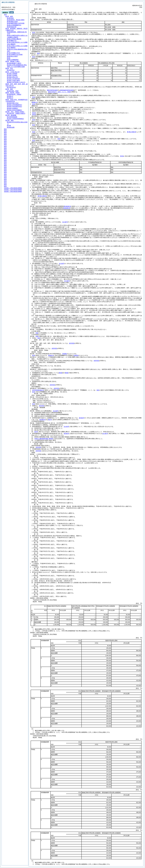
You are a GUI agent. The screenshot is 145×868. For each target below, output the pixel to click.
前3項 (34, 113)
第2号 (50, 420)
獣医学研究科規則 (52, 90)
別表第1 (65, 354)
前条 (38, 53)
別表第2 (76, 355)
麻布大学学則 (59, 92)
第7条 (122, 156)
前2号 (36, 432)
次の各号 (65, 222)
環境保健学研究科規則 (67, 90)
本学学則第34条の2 (38, 390)
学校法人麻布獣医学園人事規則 (44, 439)
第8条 (61, 373)
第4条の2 (51, 355)
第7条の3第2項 (131, 132)
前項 (34, 33)
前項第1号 (42, 420)
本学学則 (72, 343)
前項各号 (82, 418)
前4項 (34, 114)
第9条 (67, 373)
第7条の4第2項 (42, 196)
